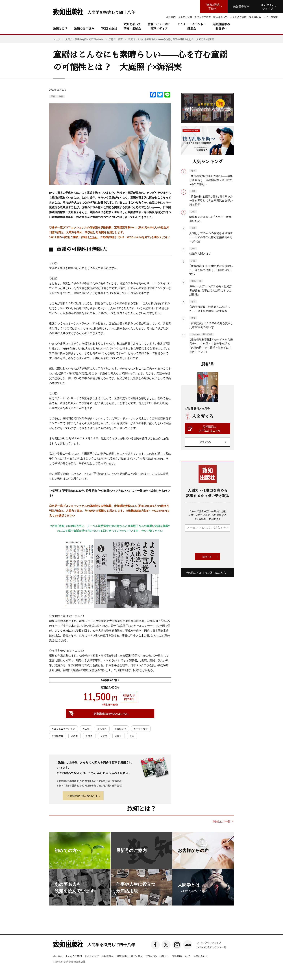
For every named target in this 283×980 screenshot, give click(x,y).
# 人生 (86, 729)
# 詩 (132, 736)
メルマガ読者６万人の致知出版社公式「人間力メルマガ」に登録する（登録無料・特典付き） (208, 515)
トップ (57, 39)
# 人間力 (102, 729)
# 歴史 (89, 736)
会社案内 (58, 956)
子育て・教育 (57, 96)
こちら (93, 237)
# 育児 (104, 736)
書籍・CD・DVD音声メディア (159, 26)
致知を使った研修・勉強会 (132, 26)
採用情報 (108, 956)
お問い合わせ (201, 956)
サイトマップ (92, 956)
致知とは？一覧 (221, 821)
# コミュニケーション (63, 729)
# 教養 (75, 736)
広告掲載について (181, 956)
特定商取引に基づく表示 (130, 956)
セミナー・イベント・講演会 (192, 26)
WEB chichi (109, 28)
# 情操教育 (58, 736)
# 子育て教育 (141, 729)
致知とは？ (60, 28)
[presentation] (212, 542)
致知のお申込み (84, 28)
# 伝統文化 (120, 729)
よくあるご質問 (74, 956)
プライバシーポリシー (157, 956)
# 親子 (119, 736)
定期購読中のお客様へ (221, 26)
